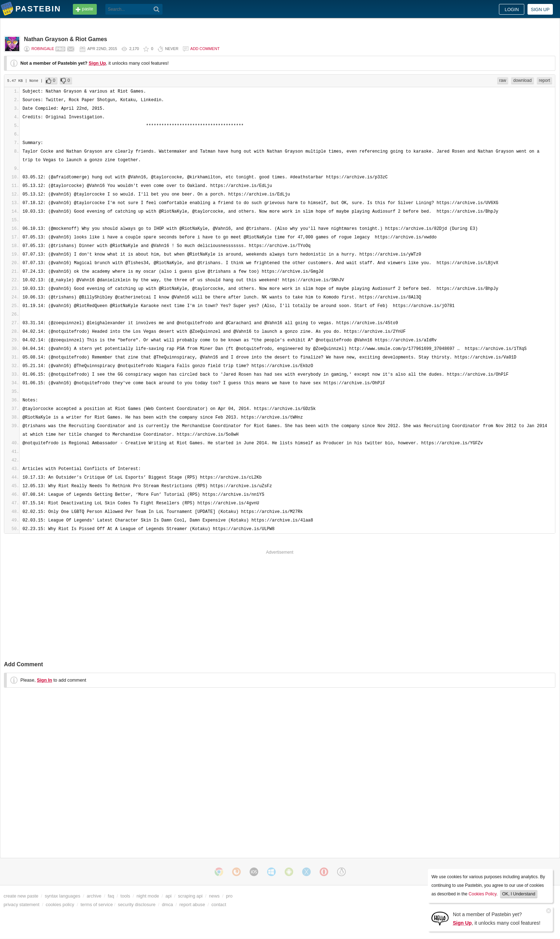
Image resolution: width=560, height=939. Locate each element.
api (168, 896)
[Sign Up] (440, 918)
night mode (148, 896)
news (214, 896)
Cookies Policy (482, 894)
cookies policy (60, 905)
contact (219, 905)
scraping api (190, 896)
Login (512, 9)
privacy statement (21, 905)
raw (503, 80)
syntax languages (62, 896)
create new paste (21, 896)
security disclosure (137, 905)
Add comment (205, 49)
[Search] (157, 9)
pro (229, 896)
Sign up (540, 9)
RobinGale (43, 49)
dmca (167, 905)
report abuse (192, 905)
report (544, 80)
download (522, 80)
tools (125, 896)
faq (111, 896)
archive (94, 896)
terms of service (97, 905)
